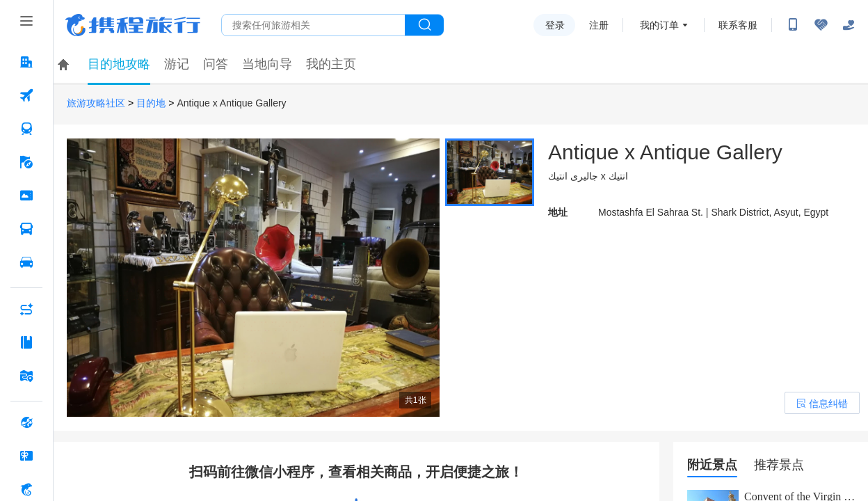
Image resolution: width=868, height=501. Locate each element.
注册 (599, 25)
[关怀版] (849, 25)
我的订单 (659, 25)
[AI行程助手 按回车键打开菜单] (26, 309)
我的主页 (331, 64)
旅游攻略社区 (96, 103)
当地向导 (267, 64)
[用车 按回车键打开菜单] (26, 262)
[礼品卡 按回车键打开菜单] (26, 456)
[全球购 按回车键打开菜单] (26, 422)
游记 (177, 64)
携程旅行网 (133, 25)
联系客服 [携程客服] (738, 25)
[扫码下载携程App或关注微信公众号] (793, 25)
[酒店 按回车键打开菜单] (26, 62)
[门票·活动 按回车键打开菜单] (26, 196)
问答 (216, 64)
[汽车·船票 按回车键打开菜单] (26, 229)
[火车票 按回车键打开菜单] (26, 129)
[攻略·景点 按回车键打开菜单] (26, 342)
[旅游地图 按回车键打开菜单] (26, 376)
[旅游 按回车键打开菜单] (26, 162)
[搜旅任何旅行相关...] (313, 25)
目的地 (151, 103)
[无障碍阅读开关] (821, 25)
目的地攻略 (119, 64)
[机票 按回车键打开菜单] (26, 95)
